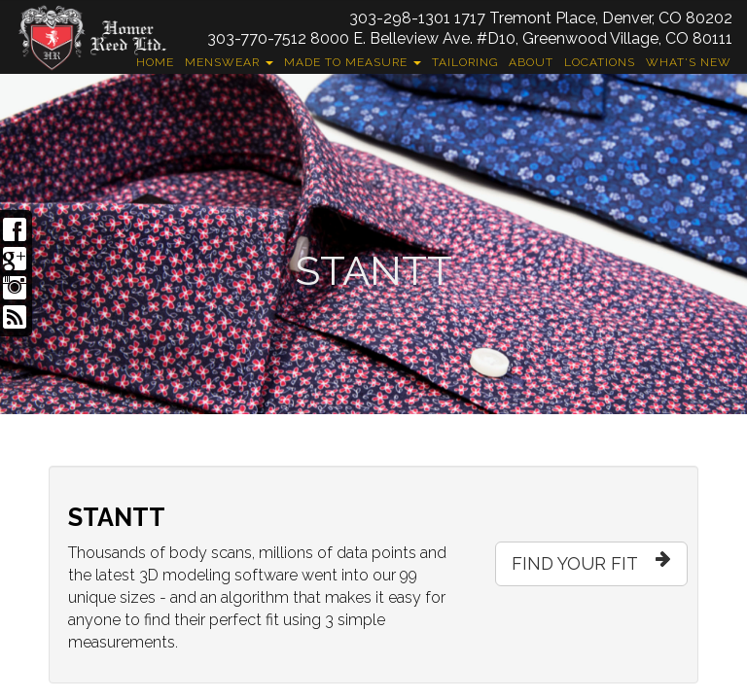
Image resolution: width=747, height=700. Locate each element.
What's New (689, 62)
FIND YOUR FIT (591, 559)
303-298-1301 (400, 18)
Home (155, 62)
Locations (600, 62)
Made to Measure (353, 62)
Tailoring (465, 62)
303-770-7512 (257, 38)
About (531, 62)
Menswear (229, 62)
